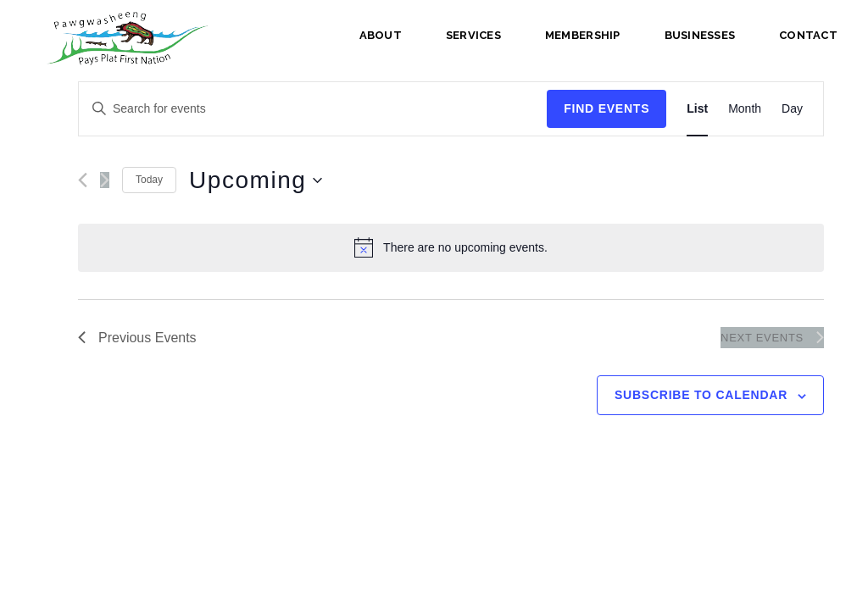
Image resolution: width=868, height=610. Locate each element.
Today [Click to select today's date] (149, 180)
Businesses (700, 35)
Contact (808, 35)
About (381, 35)
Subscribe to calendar (701, 395)
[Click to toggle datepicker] (256, 180)
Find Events (606, 108)
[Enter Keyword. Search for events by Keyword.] (313, 109)
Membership (583, 35)
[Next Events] (105, 180)
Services (473, 35)
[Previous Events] (83, 180)
